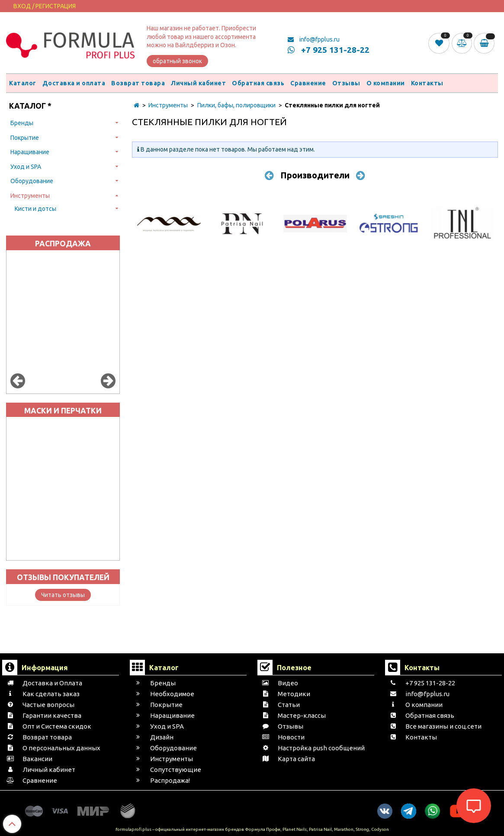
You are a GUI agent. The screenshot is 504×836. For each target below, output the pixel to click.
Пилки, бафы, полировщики (236, 105)
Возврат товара (138, 83)
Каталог (23, 83)
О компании (386, 83)
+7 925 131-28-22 (329, 50)
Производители (315, 175)
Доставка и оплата (74, 83)
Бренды (22, 123)
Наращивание (30, 152)
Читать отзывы (63, 595)
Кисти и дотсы (35, 209)
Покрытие (25, 138)
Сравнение (308, 83)
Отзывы (346, 83)
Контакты (427, 83)
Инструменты (30, 196)
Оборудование (32, 181)
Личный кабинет (198, 83)
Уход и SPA (26, 167)
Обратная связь (258, 83)
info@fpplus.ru (314, 39)
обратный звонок (177, 61)
